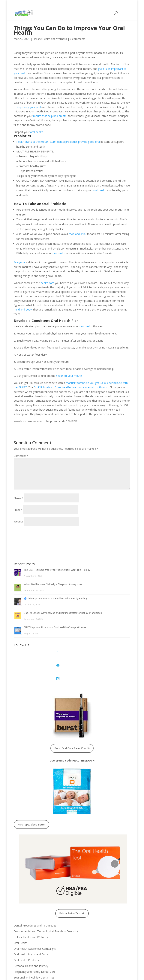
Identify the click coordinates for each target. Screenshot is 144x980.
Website (19, 521)
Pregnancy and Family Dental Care (35, 945)
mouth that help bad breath (50, 116)
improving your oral (29, 107)
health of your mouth (69, 376)
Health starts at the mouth (32, 142)
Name (19, 498)
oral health (37, 132)
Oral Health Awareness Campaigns (35, 922)
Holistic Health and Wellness (50, 39)
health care (47, 283)
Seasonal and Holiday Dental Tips (34, 951)
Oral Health (21, 916)
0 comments (78, 39)
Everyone (19, 262)
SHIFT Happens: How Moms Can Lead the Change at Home (55, 627)
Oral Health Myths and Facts (31, 928)
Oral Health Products (26, 934)
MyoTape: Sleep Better (32, 798)
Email (18, 510)
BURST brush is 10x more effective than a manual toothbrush (71, 387)
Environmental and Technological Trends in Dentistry (46, 905)
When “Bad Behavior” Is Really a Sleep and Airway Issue (53, 584)
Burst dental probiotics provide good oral (75, 142)
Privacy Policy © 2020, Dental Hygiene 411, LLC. (72, 975)
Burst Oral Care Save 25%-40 (72, 722)
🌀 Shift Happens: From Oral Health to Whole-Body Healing (55, 598)
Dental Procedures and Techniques (35, 899)
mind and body (23, 309)
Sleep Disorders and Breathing (32, 957)
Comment (21, 456)
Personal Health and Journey (31, 940)
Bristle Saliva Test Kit (72, 887)
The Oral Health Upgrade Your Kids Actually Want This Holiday (57, 570)
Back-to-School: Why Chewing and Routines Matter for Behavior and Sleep (63, 613)
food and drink (77, 234)
